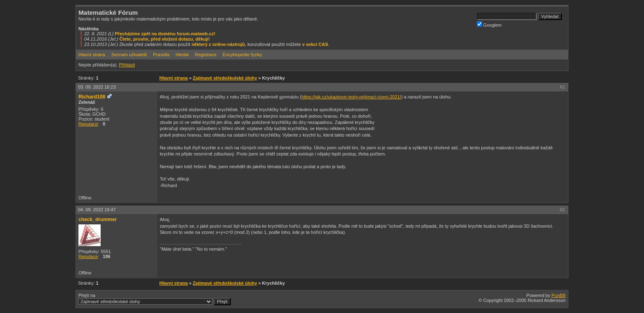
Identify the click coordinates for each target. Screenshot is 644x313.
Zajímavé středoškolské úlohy (225, 78)
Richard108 (92, 97)
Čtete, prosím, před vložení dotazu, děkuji (164, 39)
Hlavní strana (92, 55)
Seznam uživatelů (129, 55)
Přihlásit (127, 65)
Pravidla (161, 55)
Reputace (88, 124)
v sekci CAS (315, 44)
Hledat (182, 55)
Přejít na (155, 299)
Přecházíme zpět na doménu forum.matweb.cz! (165, 34)
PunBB (559, 295)
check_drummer (98, 219)
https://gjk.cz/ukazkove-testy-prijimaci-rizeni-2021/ (351, 97)
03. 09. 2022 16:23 (97, 87)
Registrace (206, 55)
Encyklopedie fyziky (242, 55)
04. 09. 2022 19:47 (97, 210)
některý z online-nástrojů (218, 44)
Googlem (489, 24)
